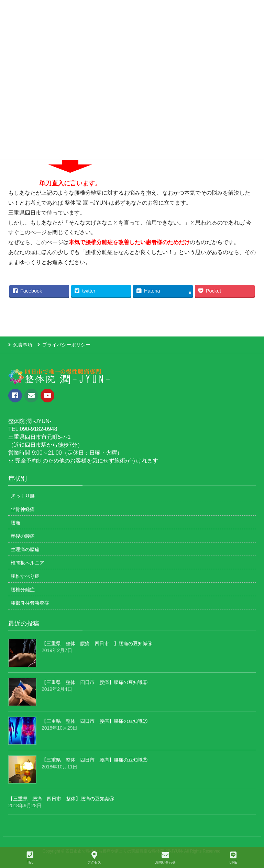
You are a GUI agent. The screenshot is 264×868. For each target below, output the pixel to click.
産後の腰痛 (23, 536)
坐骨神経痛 (23, 509)
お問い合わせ (165, 858)
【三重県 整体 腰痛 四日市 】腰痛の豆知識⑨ (97, 643)
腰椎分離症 (23, 590)
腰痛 (15, 523)
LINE (233, 858)
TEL (30, 858)
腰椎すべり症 (25, 576)
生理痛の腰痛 (25, 549)
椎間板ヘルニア (27, 563)
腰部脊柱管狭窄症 (30, 603)
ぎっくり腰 (23, 496)
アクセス (94, 858)
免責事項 (23, 345)
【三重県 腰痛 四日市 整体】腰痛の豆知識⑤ (61, 799)
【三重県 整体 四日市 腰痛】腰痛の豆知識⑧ (95, 682)
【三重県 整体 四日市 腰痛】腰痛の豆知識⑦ (95, 721)
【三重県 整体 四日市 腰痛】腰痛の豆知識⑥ (95, 760)
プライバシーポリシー (66, 345)
